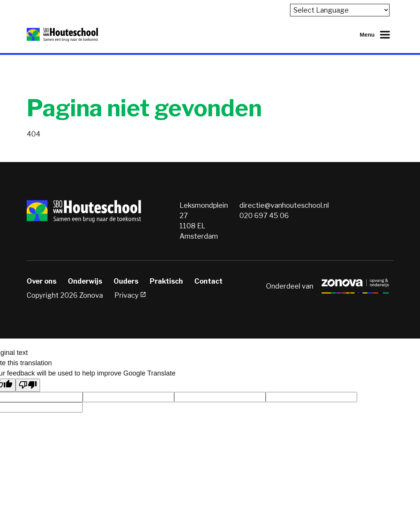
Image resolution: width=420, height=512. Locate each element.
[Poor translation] (28, 385)
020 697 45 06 (264, 216)
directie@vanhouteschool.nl (284, 205)
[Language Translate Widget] (340, 10)
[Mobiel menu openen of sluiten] (377, 35)
